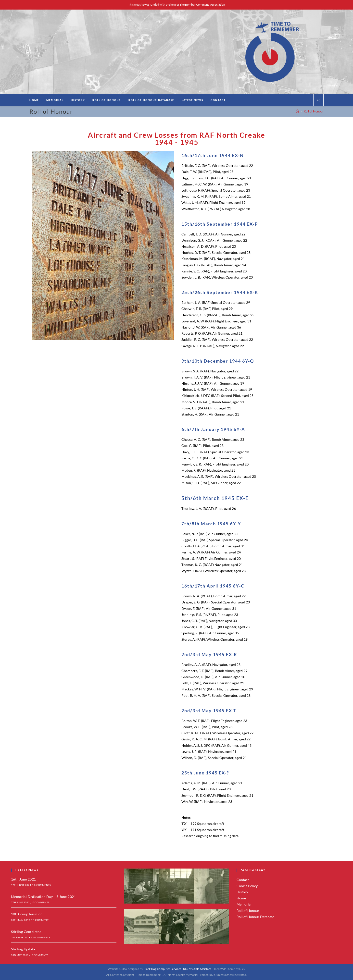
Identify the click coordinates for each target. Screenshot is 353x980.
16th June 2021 (24, 879)
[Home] (297, 111)
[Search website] (318, 100)
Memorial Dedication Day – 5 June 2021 (44, 897)
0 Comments (42, 885)
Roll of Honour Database (255, 917)
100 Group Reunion (27, 914)
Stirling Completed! (27, 932)
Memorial (244, 904)
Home (241, 898)
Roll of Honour (314, 111)
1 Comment (41, 920)
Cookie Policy (247, 886)
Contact (243, 880)
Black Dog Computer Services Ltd (165, 969)
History (242, 892)
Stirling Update (23, 949)
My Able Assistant (200, 969)
